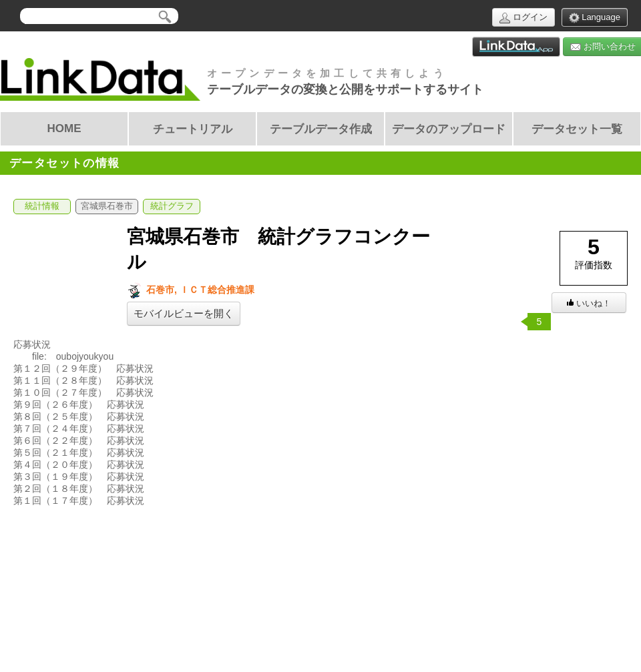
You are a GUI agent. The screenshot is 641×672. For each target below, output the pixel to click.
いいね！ (589, 303)
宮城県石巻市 (107, 206)
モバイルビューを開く (184, 314)
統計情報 (42, 206)
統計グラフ (172, 206)
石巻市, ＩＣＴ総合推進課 (191, 290)
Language (595, 18)
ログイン (523, 18)
